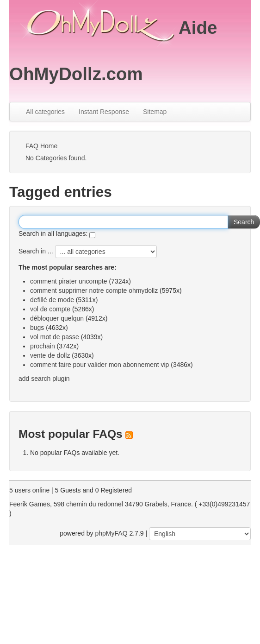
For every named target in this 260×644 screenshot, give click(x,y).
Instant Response (104, 112)
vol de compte (50, 309)
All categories (45, 112)
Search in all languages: (53, 234)
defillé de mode (52, 300)
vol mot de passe (55, 337)
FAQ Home (41, 146)
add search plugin (44, 379)
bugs (37, 328)
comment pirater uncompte (69, 281)
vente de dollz (50, 355)
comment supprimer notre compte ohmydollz (94, 290)
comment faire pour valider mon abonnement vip (99, 365)
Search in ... (36, 251)
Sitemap (155, 112)
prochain (43, 346)
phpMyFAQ (111, 533)
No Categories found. (56, 158)
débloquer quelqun (57, 318)
